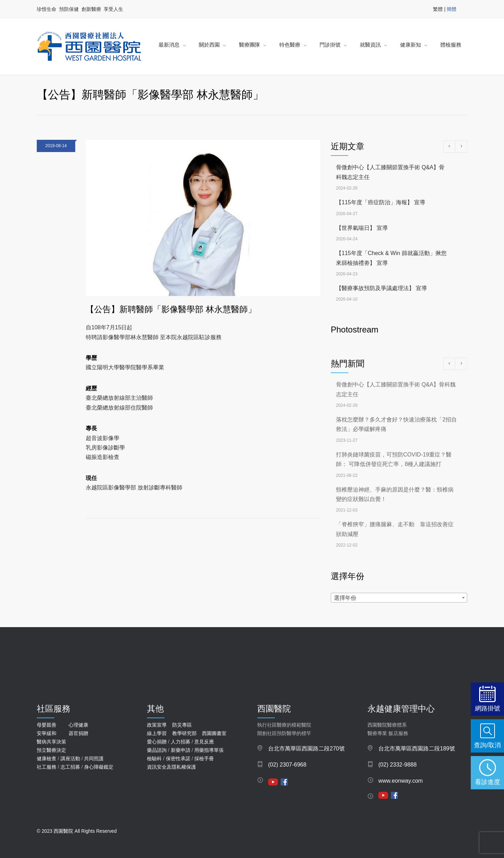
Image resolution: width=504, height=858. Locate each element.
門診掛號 (330, 45)
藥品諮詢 (157, 750)
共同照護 (94, 759)
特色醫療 (290, 45)
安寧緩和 (47, 733)
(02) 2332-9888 (397, 765)
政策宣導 (157, 725)
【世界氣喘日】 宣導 (362, 228)
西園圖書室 (214, 733)
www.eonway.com (401, 781)
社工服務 (47, 767)
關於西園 (209, 45)
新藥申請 (181, 750)
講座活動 (70, 759)
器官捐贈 (78, 733)
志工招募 (70, 767)
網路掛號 (488, 708)
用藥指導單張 (209, 750)
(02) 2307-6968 (287, 765)
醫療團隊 (250, 45)
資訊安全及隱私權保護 (171, 767)
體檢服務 (451, 45)
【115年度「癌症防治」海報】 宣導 (381, 202)
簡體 (451, 9)
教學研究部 (184, 733)
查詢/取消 (487, 745)
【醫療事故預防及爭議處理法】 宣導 (381, 288)
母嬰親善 (47, 725)
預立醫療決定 (51, 750)
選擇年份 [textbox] (345, 598)
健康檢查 (47, 759)
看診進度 (488, 782)
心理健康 (78, 725)
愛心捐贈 (157, 742)
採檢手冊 (204, 759)
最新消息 (169, 45)
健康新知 (411, 45)
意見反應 (204, 742)
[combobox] (399, 598)
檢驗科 (154, 759)
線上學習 (157, 733)
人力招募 (181, 742)
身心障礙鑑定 (99, 767)
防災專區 (182, 725)
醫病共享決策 (51, 742)
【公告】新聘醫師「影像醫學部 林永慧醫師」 (171, 309)
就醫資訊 (370, 45)
